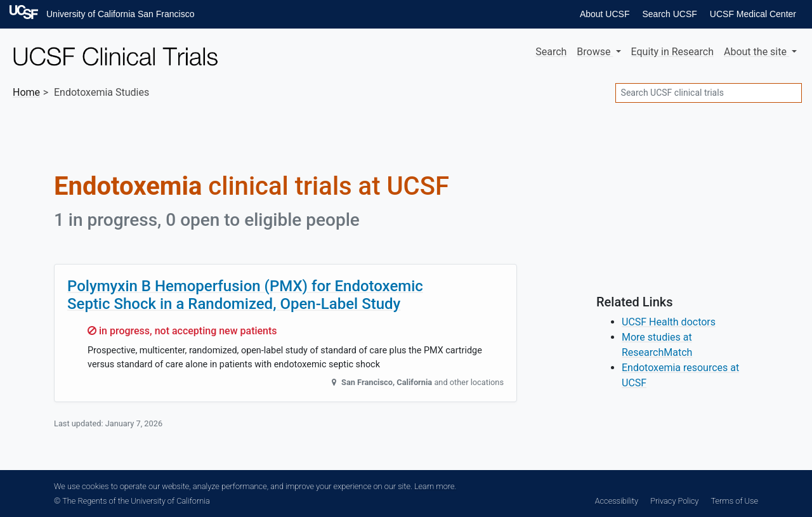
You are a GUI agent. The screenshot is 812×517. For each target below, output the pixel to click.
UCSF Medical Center (753, 14)
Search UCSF (669, 14)
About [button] (756, 52)
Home (26, 92)
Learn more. (435, 486)
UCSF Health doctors (669, 322)
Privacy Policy (674, 501)
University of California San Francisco (120, 14)
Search (551, 52)
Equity (672, 52)
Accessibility (617, 501)
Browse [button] (595, 52)
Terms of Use (735, 501)
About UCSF (605, 14)
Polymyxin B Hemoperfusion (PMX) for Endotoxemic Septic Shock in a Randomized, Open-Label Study (245, 295)
